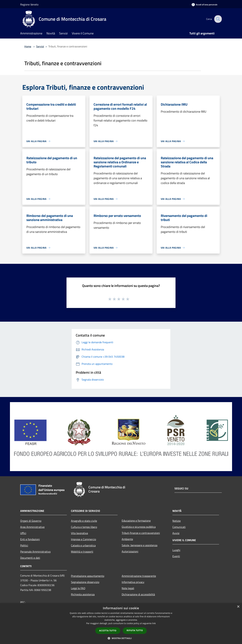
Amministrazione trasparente (139, 576)
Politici (24, 545)
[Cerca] (218, 19)
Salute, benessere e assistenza (140, 545)
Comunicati (179, 527)
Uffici (23, 533)
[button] (121, 638)
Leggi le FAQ (78, 588)
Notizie (177, 521)
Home (28, 46)
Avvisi (176, 533)
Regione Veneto (29, 4)
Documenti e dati (30, 558)
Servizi (40, 46)
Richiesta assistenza (83, 594)
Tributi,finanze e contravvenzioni (141, 533)
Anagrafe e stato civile (84, 521)
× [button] (238, 607)
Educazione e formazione (136, 521)
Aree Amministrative (32, 527)
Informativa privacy (133, 582)
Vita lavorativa (79, 533)
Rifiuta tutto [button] (135, 630)
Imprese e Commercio (83, 539)
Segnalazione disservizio (85, 582)
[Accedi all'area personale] (204, 5)
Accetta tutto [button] (108, 631)
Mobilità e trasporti (82, 552)
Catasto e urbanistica (83, 545)
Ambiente (127, 539)
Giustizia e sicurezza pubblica (139, 527)
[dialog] (121, 624)
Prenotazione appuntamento (88, 576)
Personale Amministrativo (35, 552)
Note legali (128, 588)
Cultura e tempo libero (84, 527)
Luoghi (176, 550)
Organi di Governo (31, 521)
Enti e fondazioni (30, 539)
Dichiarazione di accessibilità (138, 594)
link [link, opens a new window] (154, 623)
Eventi (176, 556)
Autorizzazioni (130, 551)
